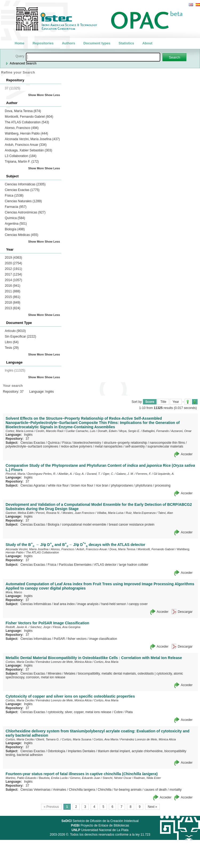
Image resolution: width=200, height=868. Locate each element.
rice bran (102, 485)
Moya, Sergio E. (130, 431)
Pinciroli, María (15, 474)
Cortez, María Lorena (19, 431)
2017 (13, 274)
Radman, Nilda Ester (147, 778)
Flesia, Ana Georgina (67, 627)
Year (176, 402)
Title (163, 402)
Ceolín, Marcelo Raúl (49, 431)
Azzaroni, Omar (181, 431)
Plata (129, 712)
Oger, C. (108, 474)
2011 (13, 291)
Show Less (52, 95)
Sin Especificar (20, 337)
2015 (13, 297)
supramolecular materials (165, 446)
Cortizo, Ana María (106, 662)
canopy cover (138, 604)
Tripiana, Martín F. (22, 162)
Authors (69, 43)
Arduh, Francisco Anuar (26, 145)
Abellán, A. (65, 474)
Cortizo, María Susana (76, 739)
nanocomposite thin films (167, 443)
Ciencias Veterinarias (36, 790)
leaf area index (64, 604)
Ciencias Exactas (22, 190)
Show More (36, 95)
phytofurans (144, 485)
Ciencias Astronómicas (25, 212)
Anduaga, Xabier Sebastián (28, 150)
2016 (13, 286)
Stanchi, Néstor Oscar (117, 778)
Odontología (56, 751)
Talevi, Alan (166, 513)
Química (15, 218)
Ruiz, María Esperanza (141, 513)
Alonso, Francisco (22, 128)
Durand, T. (94, 474)
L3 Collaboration (21, 156)
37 (27, 439)
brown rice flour (82, 485)
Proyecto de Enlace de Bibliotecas (100, 825)
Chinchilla (105, 790)
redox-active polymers (76, 446)
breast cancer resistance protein (132, 525)
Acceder (187, 454)
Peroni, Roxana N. (48, 513)
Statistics (126, 43)
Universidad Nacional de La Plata (100, 830)
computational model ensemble (84, 525)
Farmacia (16, 207)
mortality (176, 790)
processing (163, 485)
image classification (103, 639)
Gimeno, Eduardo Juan (85, 778)
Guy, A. (80, 474)
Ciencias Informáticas (25, 184)
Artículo (15, 331)
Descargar (185, 612)
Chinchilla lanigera (82, 790)
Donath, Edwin (107, 431)
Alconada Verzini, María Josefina (32, 139)
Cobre (118, 712)
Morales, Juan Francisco (78, 513)
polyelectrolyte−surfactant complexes (32, 446)
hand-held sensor (114, 604)
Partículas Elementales (75, 565)
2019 (13, 258)
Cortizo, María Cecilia (20, 662)
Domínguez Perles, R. (42, 474)
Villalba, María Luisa (110, 513)
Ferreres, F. (144, 474)
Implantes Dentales (81, 751)
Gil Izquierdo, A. (164, 474)
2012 (13, 269)
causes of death (156, 790)
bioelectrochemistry (87, 443)
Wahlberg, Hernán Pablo (26, 133)
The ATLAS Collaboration (27, 122)
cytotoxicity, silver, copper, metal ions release (80, 712)
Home (19, 43)
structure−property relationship (125, 443)
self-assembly (135, 446)
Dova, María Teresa (23, 111)
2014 (13, 280)
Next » (152, 807)
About (147, 43)
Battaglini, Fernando (156, 431)
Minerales (55, 674)
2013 (13, 308)
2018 (13, 303)
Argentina (16, 224)
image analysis (88, 604)
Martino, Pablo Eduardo (21, 778)
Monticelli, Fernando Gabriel (29, 117)
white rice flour (58, 485)
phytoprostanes (122, 485)
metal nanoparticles (109, 446)
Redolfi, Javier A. (17, 627)
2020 (13, 263)
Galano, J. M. (125, 474)
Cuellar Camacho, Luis (80, 431)
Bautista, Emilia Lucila (53, 778)
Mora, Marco (14, 592)
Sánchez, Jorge (40, 627)
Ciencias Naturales (23, 201)
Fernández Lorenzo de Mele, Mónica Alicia (64, 662)
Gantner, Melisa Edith (20, 513)
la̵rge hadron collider (134, 565)
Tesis (12, 348)
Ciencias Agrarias (33, 485)
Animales (60, 790)
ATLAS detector (105, 565)
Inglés (28, 435)
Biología (15, 229)
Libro (12, 342)
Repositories (43, 43)
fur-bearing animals (128, 790)
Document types (97, 43)
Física (14, 196)
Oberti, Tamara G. (48, 739)
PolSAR (59, 639)
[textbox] (93, 57)
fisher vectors (77, 639)
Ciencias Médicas (21, 235)
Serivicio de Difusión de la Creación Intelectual (100, 821)
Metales (70, 674)
